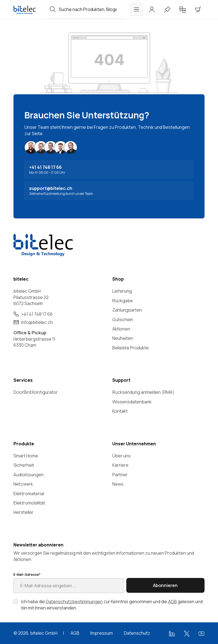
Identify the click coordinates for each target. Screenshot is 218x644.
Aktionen (121, 329)
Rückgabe (123, 301)
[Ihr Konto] (152, 10)
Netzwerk (23, 484)
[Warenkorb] (198, 10)
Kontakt (120, 411)
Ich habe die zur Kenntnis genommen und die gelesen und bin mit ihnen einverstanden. (112, 605)
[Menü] (136, 10)
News (118, 484)
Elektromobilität (29, 503)
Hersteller (23, 512)
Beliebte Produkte (131, 348)
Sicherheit (24, 465)
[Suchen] (53, 9)
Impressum (102, 633)
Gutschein (123, 320)
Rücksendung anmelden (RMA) (143, 392)
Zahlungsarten (127, 310)
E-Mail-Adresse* (27, 575)
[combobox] (91, 9)
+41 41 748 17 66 (37, 314)
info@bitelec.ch (37, 322)
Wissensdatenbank (132, 402)
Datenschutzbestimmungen (74, 602)
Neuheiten (123, 338)
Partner (120, 475)
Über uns (121, 456)
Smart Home (26, 456)
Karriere (120, 465)
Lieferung (122, 291)
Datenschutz (137, 633)
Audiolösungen (29, 475)
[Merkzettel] (167, 10)
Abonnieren (165, 585)
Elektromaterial (29, 494)
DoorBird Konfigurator (36, 392)
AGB (172, 602)
